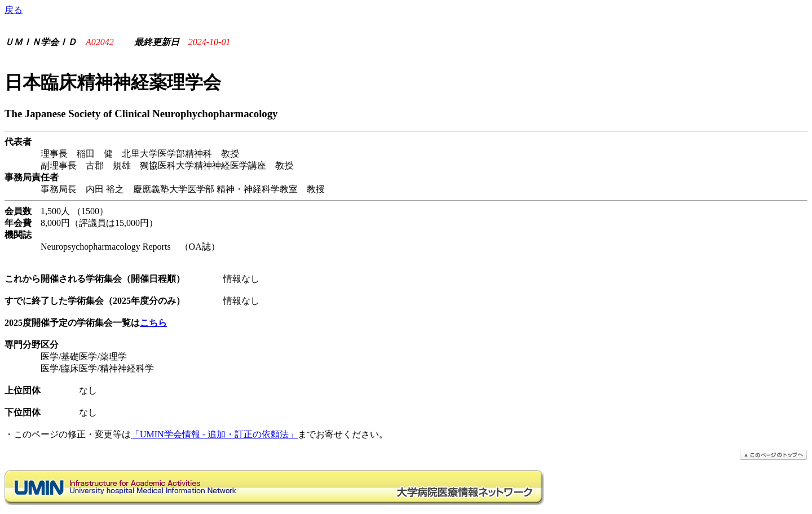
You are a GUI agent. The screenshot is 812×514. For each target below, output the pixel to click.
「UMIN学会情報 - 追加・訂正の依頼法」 (214, 434)
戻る (14, 10)
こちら (153, 323)
